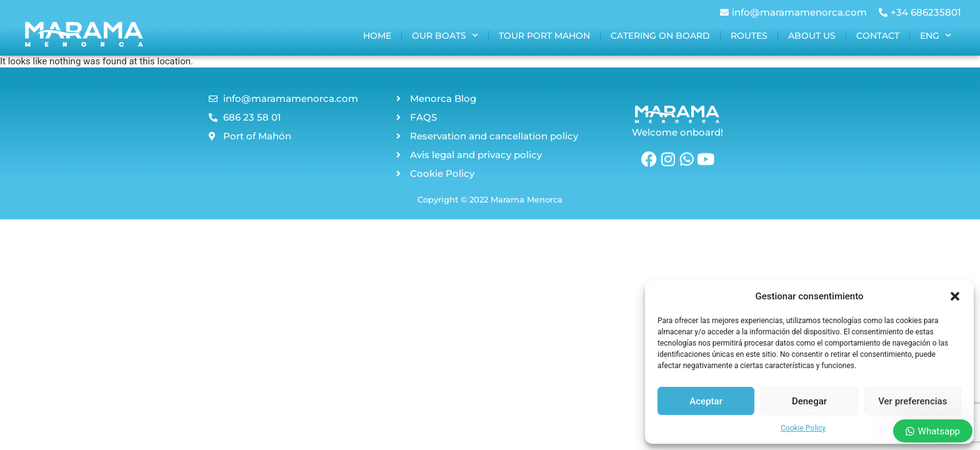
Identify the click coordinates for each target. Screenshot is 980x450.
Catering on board (660, 36)
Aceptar (706, 401)
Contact (878, 36)
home (377, 36)
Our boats (445, 36)
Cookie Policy (803, 428)
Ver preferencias (912, 401)
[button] (955, 296)
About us (812, 36)
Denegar (809, 401)
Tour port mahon (544, 36)
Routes (749, 36)
